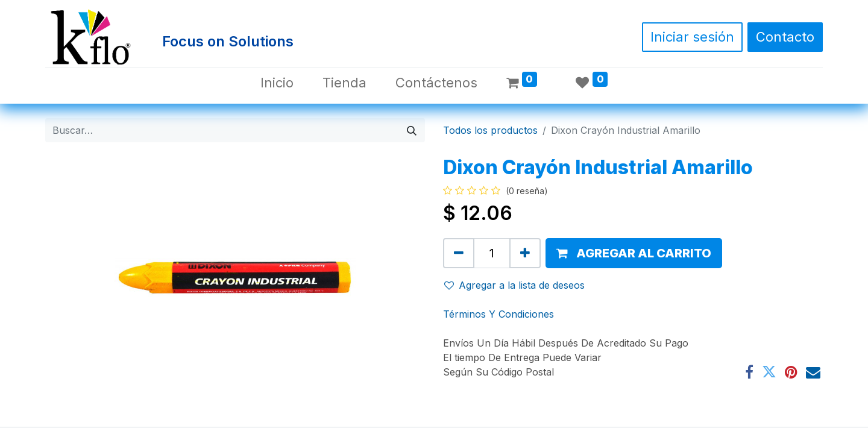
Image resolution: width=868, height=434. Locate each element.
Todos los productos (490, 130)
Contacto (785, 37)
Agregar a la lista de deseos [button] (514, 285)
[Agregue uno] (525, 253)
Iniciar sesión (692, 37)
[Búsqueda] (412, 130)
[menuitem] (277, 83)
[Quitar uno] (459, 253)
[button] (634, 253)
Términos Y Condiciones (498, 314)
